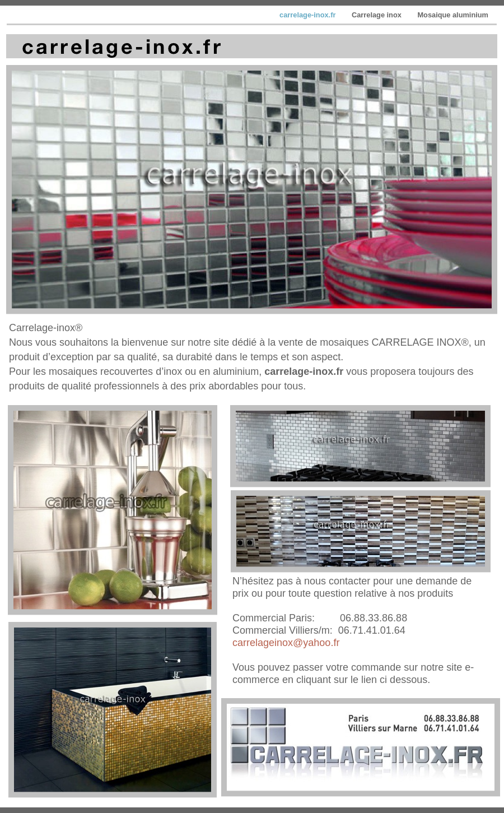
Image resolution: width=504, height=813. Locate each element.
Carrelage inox (377, 15)
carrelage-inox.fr (309, 15)
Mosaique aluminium (453, 15)
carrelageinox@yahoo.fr (286, 643)
